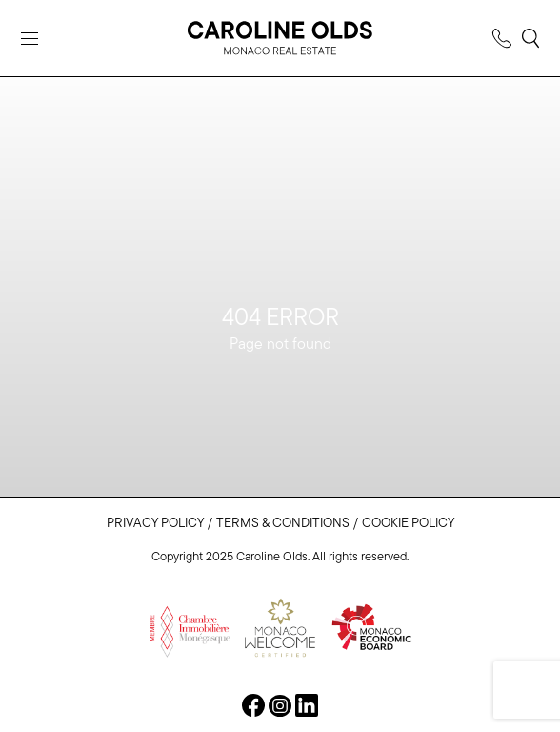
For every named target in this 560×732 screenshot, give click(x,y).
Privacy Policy (155, 524)
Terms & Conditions (283, 524)
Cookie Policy (408, 524)
